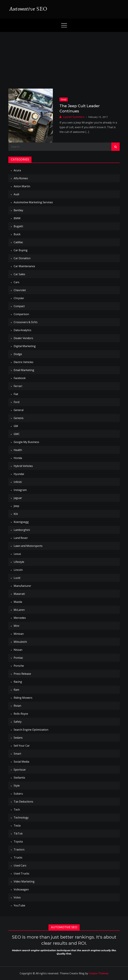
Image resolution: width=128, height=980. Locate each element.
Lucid (17, 578)
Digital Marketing (25, 346)
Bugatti (18, 226)
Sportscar (20, 770)
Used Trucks (21, 873)
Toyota (18, 841)
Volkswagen (21, 889)
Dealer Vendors (23, 338)
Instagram (20, 490)
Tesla (17, 826)
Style (17, 786)
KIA (16, 514)
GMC (17, 434)
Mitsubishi (20, 642)
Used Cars (20, 865)
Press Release (22, 674)
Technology (21, 818)
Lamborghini (22, 530)
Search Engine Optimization (31, 730)
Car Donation (22, 258)
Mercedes (20, 618)
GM (16, 426)
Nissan (18, 650)
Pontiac (18, 658)
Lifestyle (19, 562)
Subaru (18, 794)
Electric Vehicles (23, 362)
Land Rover (21, 538)
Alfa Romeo (21, 178)
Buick (17, 234)
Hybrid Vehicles (23, 466)
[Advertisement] (64, 57)
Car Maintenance (24, 266)
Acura (17, 170)
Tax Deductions (23, 802)
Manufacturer (22, 586)
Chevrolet (20, 290)
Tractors (19, 849)
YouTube (19, 905)
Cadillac (18, 242)
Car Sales (19, 274)
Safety (18, 722)
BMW (17, 218)
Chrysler (19, 298)
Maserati (19, 594)
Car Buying (21, 250)
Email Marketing (24, 370)
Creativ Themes (99, 973)
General (19, 410)
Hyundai (19, 474)
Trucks (18, 857)
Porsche (19, 666)
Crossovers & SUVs (26, 322)
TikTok (18, 834)
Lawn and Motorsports (28, 546)
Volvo (17, 897)
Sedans (18, 738)
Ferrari (18, 386)
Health (18, 450)
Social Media (21, 762)
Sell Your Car (22, 746)
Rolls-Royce (21, 714)
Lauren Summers (74, 117)
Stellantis (19, 778)
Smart (17, 754)
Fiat (16, 394)
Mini (16, 626)
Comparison (21, 314)
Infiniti (18, 482)
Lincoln (18, 570)
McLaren (19, 610)
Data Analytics (22, 330)
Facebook (20, 378)
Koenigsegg (21, 522)
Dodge (18, 354)
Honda (18, 458)
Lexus (17, 554)
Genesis (19, 418)
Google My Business (26, 442)
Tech (17, 810)
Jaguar (18, 498)
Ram (16, 690)
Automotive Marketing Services (33, 202)
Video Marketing (24, 881)
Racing (18, 682)
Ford (16, 402)
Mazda (18, 602)
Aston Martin (22, 186)
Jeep (64, 99)
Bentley (18, 210)
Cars (16, 282)
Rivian (17, 706)
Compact (19, 306)
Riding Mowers (23, 698)
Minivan (19, 634)
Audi (16, 194)
